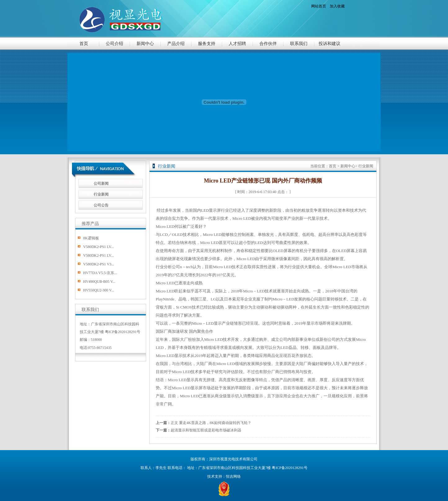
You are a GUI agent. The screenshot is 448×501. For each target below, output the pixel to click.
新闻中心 (145, 44)
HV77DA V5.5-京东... (100, 273)
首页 (84, 44)
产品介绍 (176, 44)
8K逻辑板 (91, 238)
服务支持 (207, 44)
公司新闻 (101, 183)
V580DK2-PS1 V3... (99, 264)
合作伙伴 (268, 44)
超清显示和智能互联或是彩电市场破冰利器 (206, 430)
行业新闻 (101, 194)
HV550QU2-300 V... (99, 290)
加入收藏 (337, 6)
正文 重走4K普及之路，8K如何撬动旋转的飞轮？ (211, 423)
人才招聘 (237, 44)
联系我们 (299, 44)
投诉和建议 (329, 44)
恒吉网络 (233, 476)
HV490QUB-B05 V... (99, 282)
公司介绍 (114, 44)
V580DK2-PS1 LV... (99, 247)
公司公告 (101, 205)
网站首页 (319, 6)
